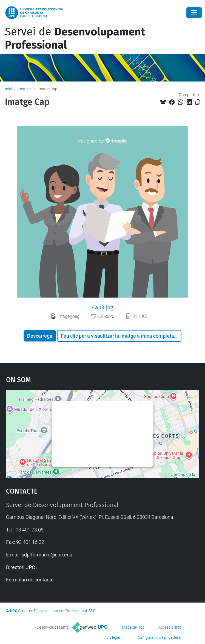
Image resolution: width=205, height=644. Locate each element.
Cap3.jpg (103, 307)
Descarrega (40, 336)
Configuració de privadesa (159, 637)
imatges (25, 89)
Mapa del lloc (133, 627)
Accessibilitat (170, 627)
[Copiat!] (198, 102)
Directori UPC (21, 567)
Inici (8, 89)
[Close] (194, 13)
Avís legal (112, 637)
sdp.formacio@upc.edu (47, 555)
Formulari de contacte (30, 580)
